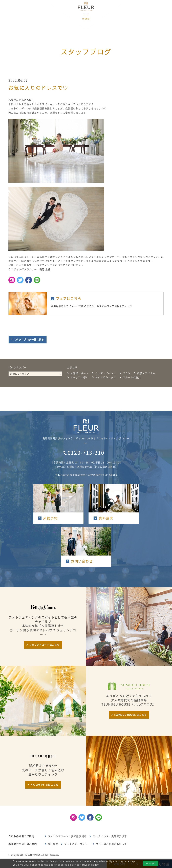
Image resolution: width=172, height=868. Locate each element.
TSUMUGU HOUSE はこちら (130, 715)
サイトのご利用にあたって (111, 844)
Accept (151, 863)
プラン (126, 373)
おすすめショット (106, 377)
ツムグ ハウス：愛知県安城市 (110, 836)
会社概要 (53, 844)
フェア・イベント (106, 373)
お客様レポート (79, 373)
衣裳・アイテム (146, 373)
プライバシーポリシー (77, 844)
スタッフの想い (79, 377)
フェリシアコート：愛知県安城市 (67, 836)
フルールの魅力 (132, 377)
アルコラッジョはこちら (44, 785)
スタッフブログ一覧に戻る (29, 340)
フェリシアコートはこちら (44, 645)
